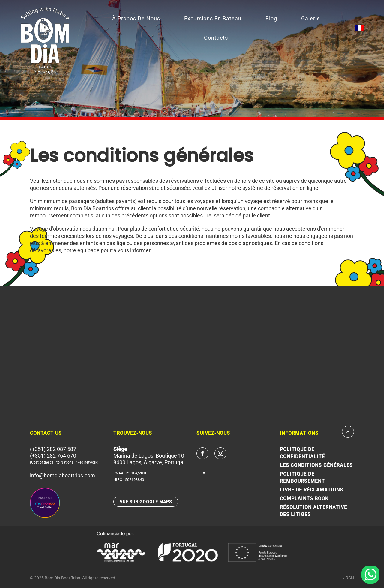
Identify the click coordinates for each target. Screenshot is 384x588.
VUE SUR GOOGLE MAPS (146, 502)
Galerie (311, 18)
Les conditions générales (316, 465)
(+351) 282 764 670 (53, 456)
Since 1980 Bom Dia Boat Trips (45, 40)
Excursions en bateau (213, 18)
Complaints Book (304, 498)
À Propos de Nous (136, 18)
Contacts (216, 38)
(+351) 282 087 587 (53, 449)
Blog (271, 18)
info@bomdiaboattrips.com (63, 475)
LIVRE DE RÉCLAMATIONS (312, 490)
